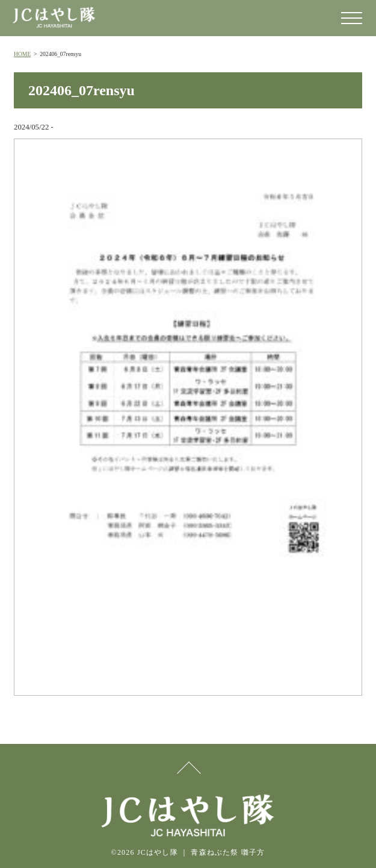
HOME (22, 54)
